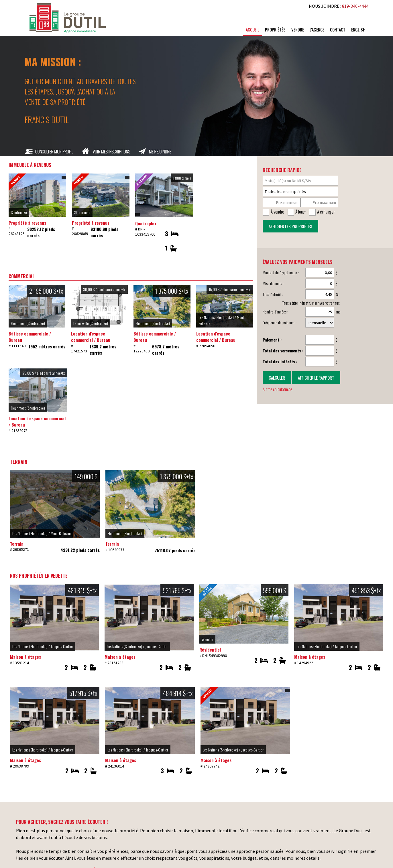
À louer (301, 212)
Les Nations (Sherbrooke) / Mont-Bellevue (42, 533)
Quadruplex (146, 223)
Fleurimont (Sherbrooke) (28, 323)
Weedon (207, 639)
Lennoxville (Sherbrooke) (91, 323)
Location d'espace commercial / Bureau (91, 337)
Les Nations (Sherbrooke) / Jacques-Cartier (43, 646)
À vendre (277, 212)
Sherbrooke (19, 212)
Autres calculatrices (277, 389)
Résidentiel (210, 650)
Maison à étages (25, 657)
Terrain (17, 544)
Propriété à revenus (27, 223)
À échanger (326, 212)
